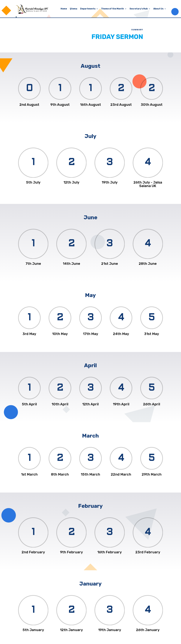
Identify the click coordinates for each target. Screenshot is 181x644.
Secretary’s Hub (139, 9)
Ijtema (74, 9)
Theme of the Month (113, 9)
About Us (158, 9)
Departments (88, 9)
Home (64, 9)
